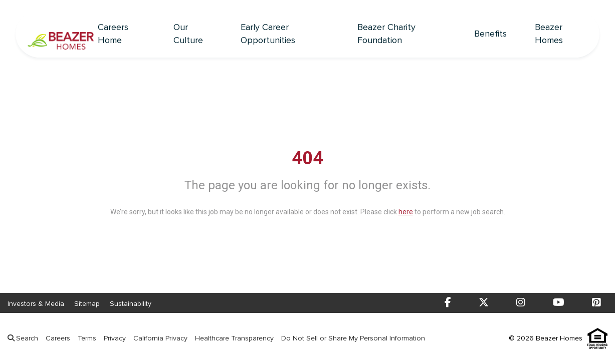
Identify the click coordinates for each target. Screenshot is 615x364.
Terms (87, 338)
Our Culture (188, 34)
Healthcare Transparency (234, 338)
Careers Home (113, 34)
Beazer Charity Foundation (386, 34)
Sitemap (87, 304)
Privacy (115, 338)
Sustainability (131, 304)
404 (307, 158)
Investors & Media (36, 304)
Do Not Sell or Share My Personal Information (353, 338)
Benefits (490, 34)
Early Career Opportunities (268, 34)
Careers (58, 338)
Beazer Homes (549, 34)
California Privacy (160, 338)
